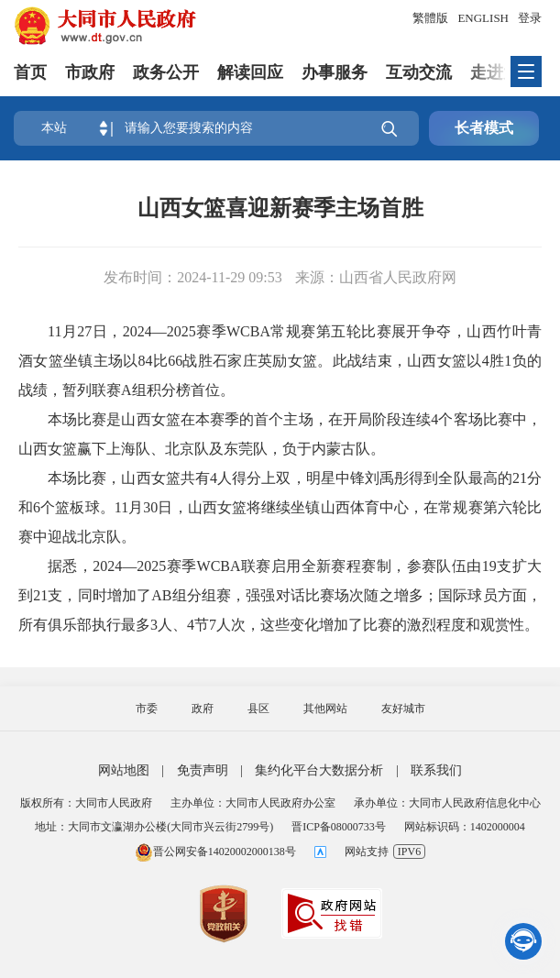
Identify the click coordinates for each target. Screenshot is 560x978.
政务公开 (166, 72)
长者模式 (484, 128)
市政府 (90, 72)
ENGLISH (483, 18)
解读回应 (250, 72)
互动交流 (419, 72)
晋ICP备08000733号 (339, 827)
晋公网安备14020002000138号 (215, 852)
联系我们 (436, 770)
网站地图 (124, 770)
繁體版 (430, 18)
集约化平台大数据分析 (319, 770)
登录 (530, 18)
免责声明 (203, 770)
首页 (30, 72)
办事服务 (335, 72)
